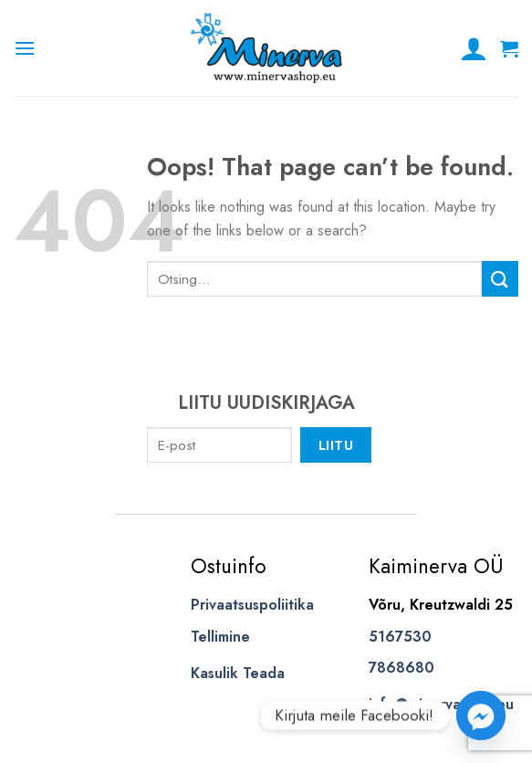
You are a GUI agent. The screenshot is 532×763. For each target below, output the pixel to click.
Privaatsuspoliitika (252, 605)
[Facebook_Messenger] (481, 716)
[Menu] (25, 48)
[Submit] (500, 279)
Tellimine (220, 637)
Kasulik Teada (238, 673)
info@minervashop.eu (441, 704)
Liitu (336, 445)
